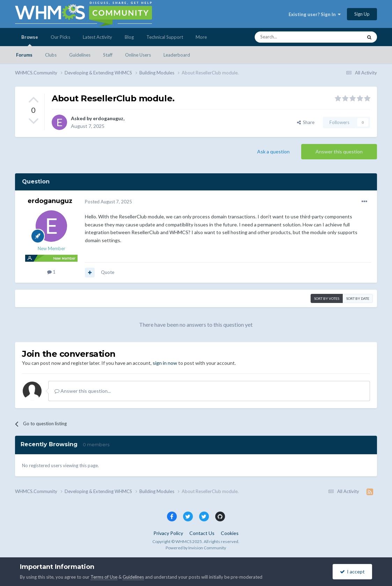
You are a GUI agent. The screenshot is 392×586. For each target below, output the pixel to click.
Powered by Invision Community (196, 548)
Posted (108, 202)
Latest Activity (97, 37)
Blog (129, 37)
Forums (24, 55)
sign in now (165, 363)
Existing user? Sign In (315, 14)
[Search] (292, 37)
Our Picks (60, 37)
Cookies (230, 533)
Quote (108, 272)
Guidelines (80, 55)
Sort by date (358, 298)
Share (306, 122)
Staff (108, 55)
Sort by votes (327, 298)
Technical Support (165, 37)
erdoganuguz (108, 118)
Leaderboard (177, 55)
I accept (352, 571)
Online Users (138, 55)
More (201, 37)
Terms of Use (104, 577)
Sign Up (362, 14)
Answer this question (339, 151)
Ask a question (273, 151)
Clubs (51, 55)
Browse (30, 40)
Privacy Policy (168, 533)
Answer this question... (83, 391)
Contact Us (202, 533)
